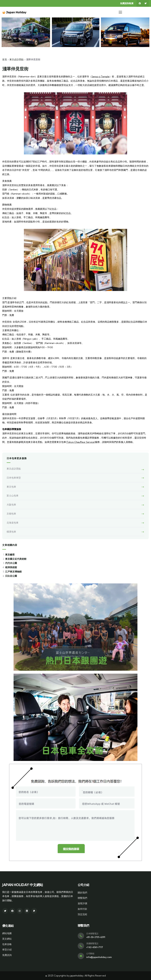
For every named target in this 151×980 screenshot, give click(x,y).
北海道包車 (13, 523)
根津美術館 (11, 567)
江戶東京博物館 (13, 572)
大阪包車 (11, 505)
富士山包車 (13, 496)
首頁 (5, 59)
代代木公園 (11, 563)
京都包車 (11, 514)
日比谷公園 (11, 576)
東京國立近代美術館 (16, 559)
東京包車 (11, 487)
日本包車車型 (14, 478)
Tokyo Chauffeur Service (80, 442)
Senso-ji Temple (100, 76)
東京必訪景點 (17, 59)
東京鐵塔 (10, 555)
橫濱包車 (11, 532)
